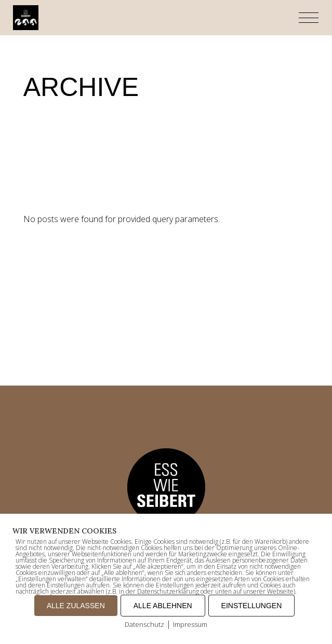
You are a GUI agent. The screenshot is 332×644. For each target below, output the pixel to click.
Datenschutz (144, 624)
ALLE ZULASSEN (76, 606)
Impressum (190, 624)
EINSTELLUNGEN (252, 606)
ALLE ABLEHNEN (163, 606)
